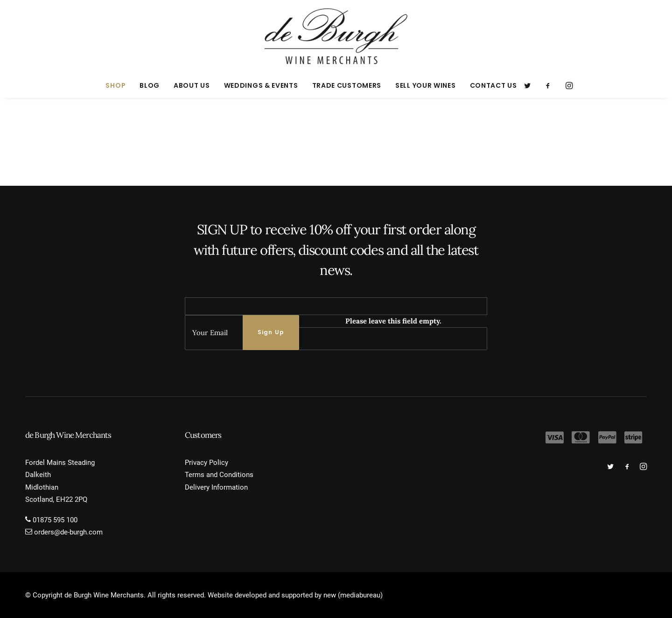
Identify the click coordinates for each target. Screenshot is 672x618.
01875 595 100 (55, 520)
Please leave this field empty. (393, 321)
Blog (150, 85)
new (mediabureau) (353, 595)
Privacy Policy (206, 463)
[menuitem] (115, 85)
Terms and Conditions (219, 475)
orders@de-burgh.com (68, 532)
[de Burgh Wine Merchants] (336, 36)
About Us (192, 85)
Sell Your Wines (426, 85)
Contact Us (493, 85)
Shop (115, 85)
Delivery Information (216, 487)
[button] (530, 85)
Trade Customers (347, 85)
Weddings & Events (261, 85)
